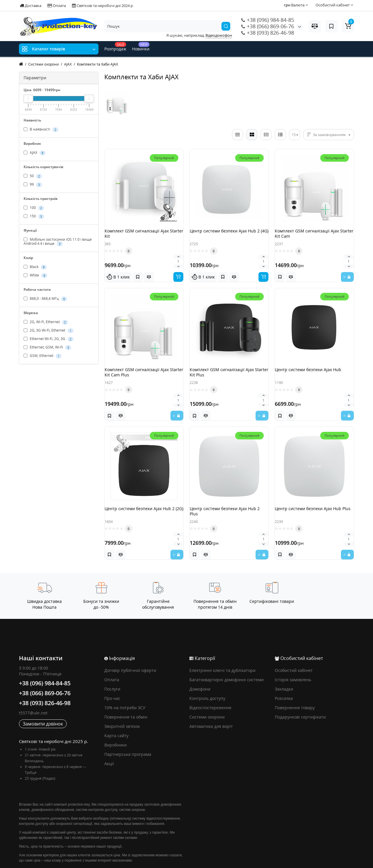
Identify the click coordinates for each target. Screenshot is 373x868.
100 (34, 208)
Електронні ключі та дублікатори (222, 648)
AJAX (35, 153)
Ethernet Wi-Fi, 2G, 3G (49, 339)
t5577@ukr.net (33, 691)
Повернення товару (295, 686)
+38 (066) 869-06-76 (268, 26)
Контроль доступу (207, 676)
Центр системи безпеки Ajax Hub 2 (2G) (144, 499)
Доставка (31, 6)
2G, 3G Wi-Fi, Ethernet (49, 331)
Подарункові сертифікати (300, 695)
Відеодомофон (219, 35)
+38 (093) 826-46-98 (268, 33)
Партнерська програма (128, 732)
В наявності (41, 129)
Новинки (141, 47)
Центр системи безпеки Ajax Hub (314, 365)
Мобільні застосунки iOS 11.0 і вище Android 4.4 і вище (58, 242)
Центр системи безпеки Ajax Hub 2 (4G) (229, 236)
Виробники (116, 723)
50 (33, 176)
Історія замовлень (293, 658)
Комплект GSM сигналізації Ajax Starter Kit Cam (313, 236)
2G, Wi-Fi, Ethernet (46, 322)
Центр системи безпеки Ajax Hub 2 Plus (229, 499)
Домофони (200, 667)
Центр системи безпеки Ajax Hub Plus (314, 499)
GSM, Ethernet (43, 356)
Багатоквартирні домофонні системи (227, 658)
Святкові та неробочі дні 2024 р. (103, 6)
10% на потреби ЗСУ (125, 686)
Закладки (284, 667)
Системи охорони (207, 695)
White (35, 276)
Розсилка (284, 676)
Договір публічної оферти (130, 648)
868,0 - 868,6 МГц (45, 299)
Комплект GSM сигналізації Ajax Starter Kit (142, 236)
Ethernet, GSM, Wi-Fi (47, 348)
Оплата (57, 6)
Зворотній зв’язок (122, 704)
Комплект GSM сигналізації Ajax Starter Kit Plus (228, 368)
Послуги (112, 667)
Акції (109, 742)
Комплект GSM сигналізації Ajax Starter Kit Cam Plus (142, 368)
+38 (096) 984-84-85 (268, 20)
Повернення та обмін (126, 695)
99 (33, 184)
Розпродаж (115, 47)
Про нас (112, 676)
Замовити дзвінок (43, 702)
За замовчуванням (329, 135)
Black (35, 267)
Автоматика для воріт (211, 704)
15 (294, 135)
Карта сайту (116, 714)
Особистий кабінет (294, 648)
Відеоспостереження (210, 686)
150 (34, 216)
